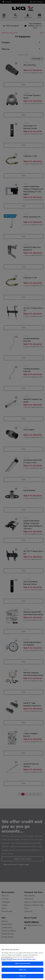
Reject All (22, 970)
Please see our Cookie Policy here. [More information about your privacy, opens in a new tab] (24, 959)
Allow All (22, 976)
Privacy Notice (7, 959)
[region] (22, 962)
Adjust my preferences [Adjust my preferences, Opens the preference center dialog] (23, 964)
